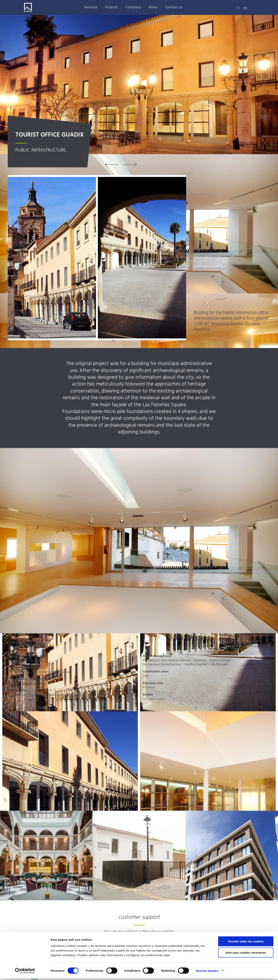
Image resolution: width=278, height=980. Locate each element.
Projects (111, 7)
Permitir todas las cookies (246, 943)
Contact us (174, 7)
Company (133, 7)
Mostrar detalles (207, 972)
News (153, 7)
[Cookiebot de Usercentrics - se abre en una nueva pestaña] (25, 972)
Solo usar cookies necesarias (246, 954)
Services (91, 7)
